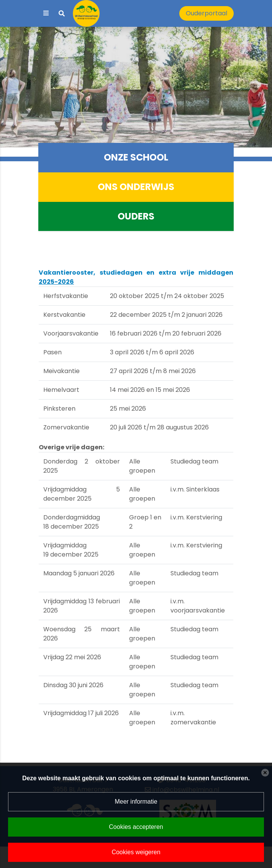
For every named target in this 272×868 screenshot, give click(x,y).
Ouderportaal (206, 13)
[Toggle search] (62, 14)
